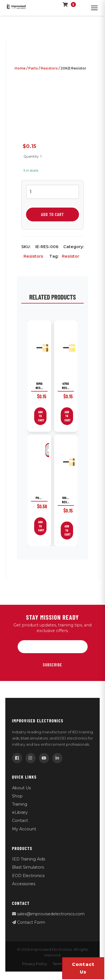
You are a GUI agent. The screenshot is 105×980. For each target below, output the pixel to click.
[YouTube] (44, 758)
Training (20, 804)
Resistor (71, 256)
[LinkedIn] (57, 758)
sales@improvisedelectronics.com (48, 914)
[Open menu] (94, 8)
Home (20, 68)
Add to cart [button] (41, 416)
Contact (20, 821)
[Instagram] (31, 758)
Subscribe (53, 665)
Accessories (24, 884)
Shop (17, 796)
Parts (33, 68)
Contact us (83, 968)
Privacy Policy (35, 964)
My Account (24, 829)
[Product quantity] (53, 192)
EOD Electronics (28, 876)
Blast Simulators (28, 867)
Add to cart (53, 214)
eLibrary (20, 812)
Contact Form (29, 922)
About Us (21, 788)
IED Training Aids (29, 859)
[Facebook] (17, 758)
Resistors (49, 68)
